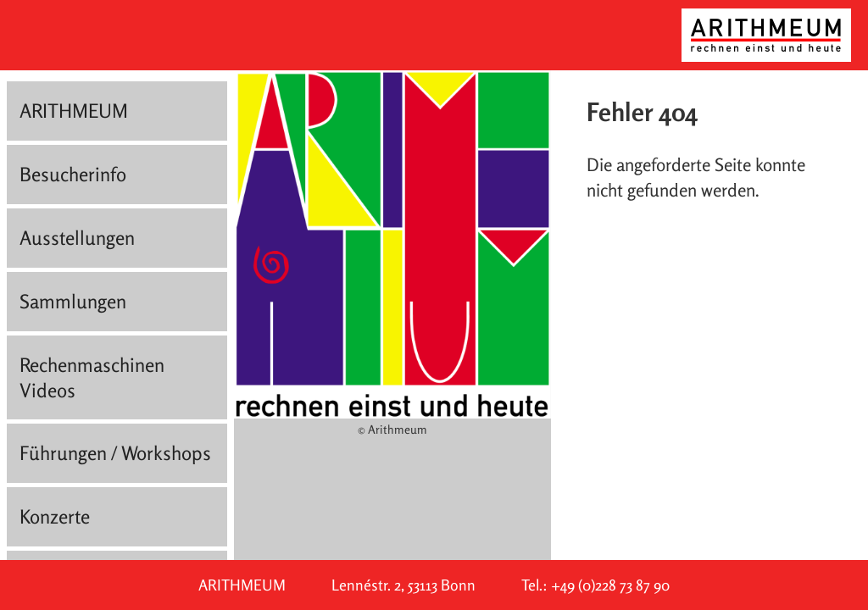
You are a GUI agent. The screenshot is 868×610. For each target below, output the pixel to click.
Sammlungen (73, 301)
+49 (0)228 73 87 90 (610, 585)
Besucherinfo (73, 174)
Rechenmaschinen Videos (92, 377)
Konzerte (55, 516)
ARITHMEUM (74, 111)
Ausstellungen (77, 238)
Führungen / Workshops (115, 453)
